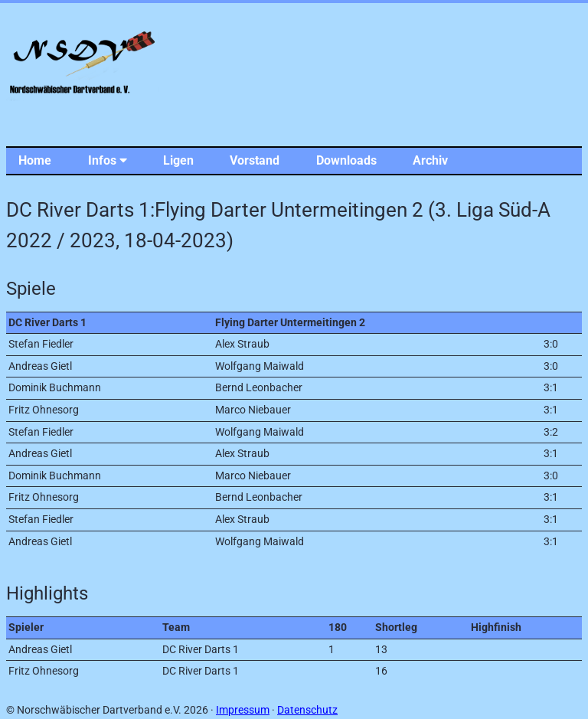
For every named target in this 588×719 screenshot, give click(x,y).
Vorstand (255, 160)
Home (35, 160)
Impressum (243, 710)
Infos (108, 160)
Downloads (346, 160)
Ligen (178, 160)
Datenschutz (307, 710)
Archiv (430, 160)
